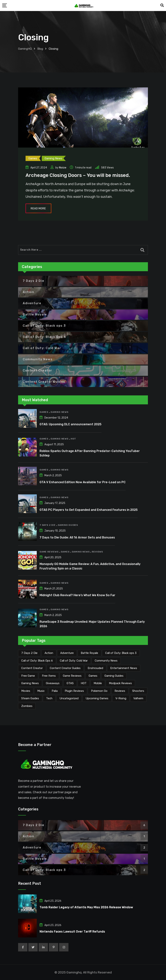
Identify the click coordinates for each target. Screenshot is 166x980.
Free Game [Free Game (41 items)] (28, 676)
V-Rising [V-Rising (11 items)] (121, 698)
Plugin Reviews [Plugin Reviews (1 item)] (74, 691)
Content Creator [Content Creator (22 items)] (32, 668)
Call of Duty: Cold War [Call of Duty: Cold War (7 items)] (74, 661)
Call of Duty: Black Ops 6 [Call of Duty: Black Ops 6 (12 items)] (37, 661)
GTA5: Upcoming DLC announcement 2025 (71, 424)
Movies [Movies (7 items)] (26, 691)
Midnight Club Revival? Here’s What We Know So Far (77, 595)
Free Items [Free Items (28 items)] (49, 676)
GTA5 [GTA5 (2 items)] (70, 683)
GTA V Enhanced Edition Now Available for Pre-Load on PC (83, 482)
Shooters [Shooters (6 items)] (138, 691)
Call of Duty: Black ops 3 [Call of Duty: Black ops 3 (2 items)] (121, 653)
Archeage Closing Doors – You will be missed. (78, 175)
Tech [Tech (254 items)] (49, 698)
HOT (73, 439)
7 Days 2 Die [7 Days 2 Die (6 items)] (29, 653)
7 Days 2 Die (48, 525)
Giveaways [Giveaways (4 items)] (53, 683)
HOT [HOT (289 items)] (84, 683)
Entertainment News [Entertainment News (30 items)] (124, 668)
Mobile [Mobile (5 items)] (98, 683)
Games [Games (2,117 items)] (93, 676)
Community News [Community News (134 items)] (106, 661)
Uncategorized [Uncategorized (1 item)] (69, 698)
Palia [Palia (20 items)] (55, 691)
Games (44, 412)
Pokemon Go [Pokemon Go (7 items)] (99, 691)
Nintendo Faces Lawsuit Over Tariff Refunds (72, 932)
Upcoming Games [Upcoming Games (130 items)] (97, 698)
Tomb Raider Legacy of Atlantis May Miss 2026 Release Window (86, 907)
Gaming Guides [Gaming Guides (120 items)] (114, 676)
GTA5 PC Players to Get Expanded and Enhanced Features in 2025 (89, 510)
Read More (38, 209)
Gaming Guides (68, 525)
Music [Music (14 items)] (41, 691)
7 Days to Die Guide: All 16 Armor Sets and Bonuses (77, 537)
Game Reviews (49, 552)
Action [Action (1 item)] (49, 653)
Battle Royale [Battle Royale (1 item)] (89, 653)
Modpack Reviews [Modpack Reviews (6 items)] (120, 683)
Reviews (97, 552)
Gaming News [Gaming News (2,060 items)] (30, 683)
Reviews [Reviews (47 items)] (120, 691)
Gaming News (59, 412)
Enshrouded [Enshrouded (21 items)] (95, 668)
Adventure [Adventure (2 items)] (67, 653)
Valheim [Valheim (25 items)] (138, 698)
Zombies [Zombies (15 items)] (27, 706)
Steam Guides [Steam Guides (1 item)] (30, 698)
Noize (63, 168)
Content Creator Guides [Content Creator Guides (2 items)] (65, 668)
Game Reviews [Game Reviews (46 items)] (72, 676)
